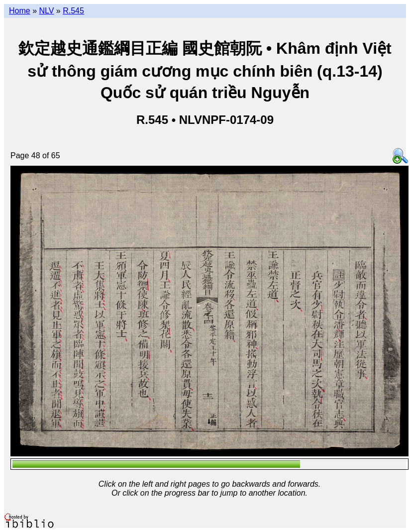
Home (20, 11)
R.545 (73, 11)
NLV (46, 11)
